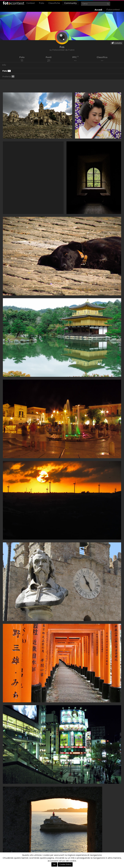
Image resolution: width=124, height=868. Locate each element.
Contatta (117, 43)
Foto (42, 3)
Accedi (98, 10)
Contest (31, 3)
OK (54, 864)
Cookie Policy (65, 864)
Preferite (8, 77)
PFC (75, 57)
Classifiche (54, 3)
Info (4, 65)
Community (70, 3)
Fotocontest (14, 3)
